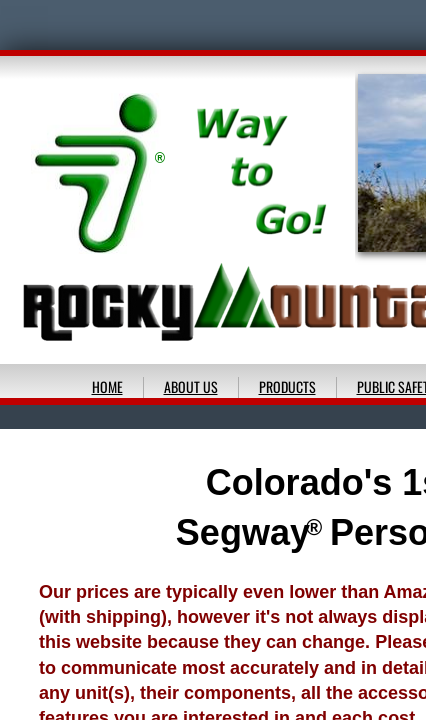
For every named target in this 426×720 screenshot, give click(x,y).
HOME (107, 386)
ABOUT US (191, 386)
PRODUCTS (287, 386)
